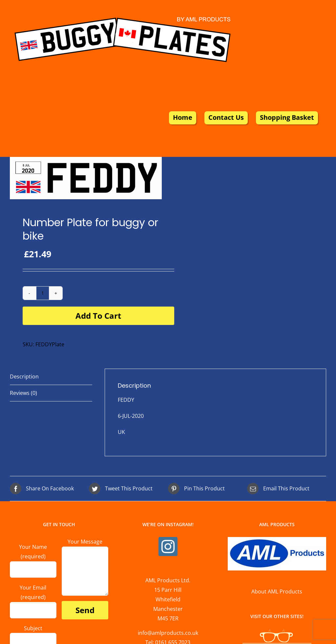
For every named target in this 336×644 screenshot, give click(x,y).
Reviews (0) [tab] (23, 393)
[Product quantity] (43, 293)
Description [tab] (24, 376)
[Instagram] (168, 547)
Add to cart (98, 316)
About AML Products (277, 591)
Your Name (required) (33, 558)
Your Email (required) (33, 599)
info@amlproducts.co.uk (168, 633)
